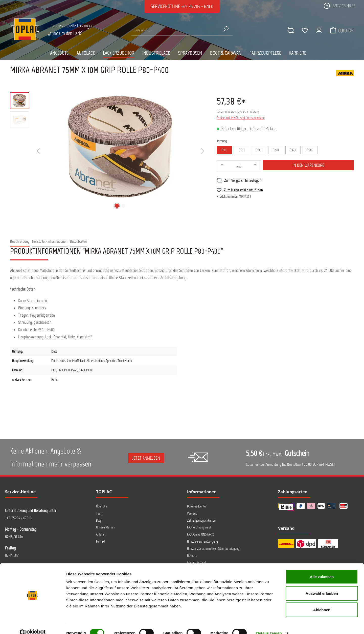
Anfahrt (101, 534)
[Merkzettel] (304, 30)
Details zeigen (269, 624)
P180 (259, 150)
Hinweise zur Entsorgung (202, 541)
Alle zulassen (322, 568)
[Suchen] (226, 29)
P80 (224, 150)
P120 (241, 150)
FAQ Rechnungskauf (199, 527)
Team (100, 513)
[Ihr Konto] (318, 30)
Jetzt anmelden (146, 458)
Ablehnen (322, 601)
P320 (293, 150)
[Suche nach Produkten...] (175, 30)
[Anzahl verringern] (222, 165)
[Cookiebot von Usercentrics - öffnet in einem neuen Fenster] (33, 624)
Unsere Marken (106, 527)
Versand (192, 513)
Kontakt (101, 541)
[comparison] (290, 30)
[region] (108, 151)
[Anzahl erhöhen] (255, 165)
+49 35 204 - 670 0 (197, 6)
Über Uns (102, 506)
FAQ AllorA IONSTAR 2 (200, 534)
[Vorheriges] (38, 151)
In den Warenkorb (309, 165)
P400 (310, 150)
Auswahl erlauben (322, 584)
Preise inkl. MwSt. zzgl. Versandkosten (241, 118)
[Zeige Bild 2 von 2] (123, 206)
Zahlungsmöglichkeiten (201, 520)
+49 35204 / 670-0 (18, 518)
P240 (276, 150)
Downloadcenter (197, 506)
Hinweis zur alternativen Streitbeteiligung (213, 549)
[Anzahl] (239, 165)
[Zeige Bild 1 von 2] (117, 206)
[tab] (20, 242)
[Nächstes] (202, 151)
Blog (99, 520)
